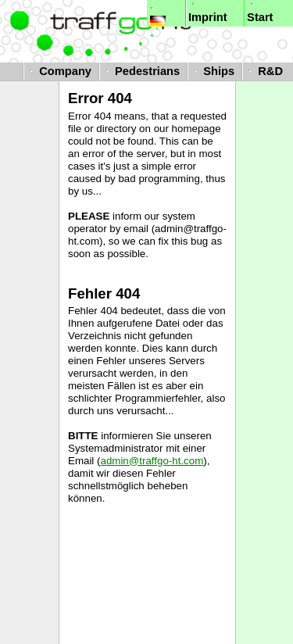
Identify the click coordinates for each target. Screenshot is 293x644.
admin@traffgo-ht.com (152, 461)
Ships (212, 71)
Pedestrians (141, 71)
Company (59, 71)
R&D (264, 71)
